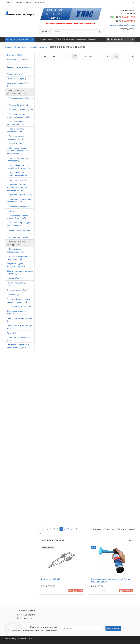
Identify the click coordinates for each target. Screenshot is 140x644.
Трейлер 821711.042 (50, 579)
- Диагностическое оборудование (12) (16, 137)
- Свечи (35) (12, 211)
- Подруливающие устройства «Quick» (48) (17, 174)
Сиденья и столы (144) (17, 290)
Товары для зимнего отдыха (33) (19, 320)
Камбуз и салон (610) (16, 79)
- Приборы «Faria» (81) (17, 180)
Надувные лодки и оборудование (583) (16, 265)
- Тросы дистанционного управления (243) (18, 258)
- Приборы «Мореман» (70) (19, 194)
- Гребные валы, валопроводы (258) (15, 123)
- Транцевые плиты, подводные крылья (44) (17, 250)
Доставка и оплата (23, 2)
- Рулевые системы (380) (18, 206)
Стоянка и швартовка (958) (19, 306)
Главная (9, 47)
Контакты (40, 2)
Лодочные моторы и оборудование (31, 47)
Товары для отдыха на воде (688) (19, 327)
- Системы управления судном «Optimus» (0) (17, 217)
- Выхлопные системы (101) (20, 110)
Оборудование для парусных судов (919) (20, 272)
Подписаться (113, 628)
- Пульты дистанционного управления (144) (19, 200)
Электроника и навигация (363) (18, 339)
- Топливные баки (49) (17, 237)
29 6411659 (125, 17)
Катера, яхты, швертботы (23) (18, 85)
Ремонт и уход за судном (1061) (18, 284)
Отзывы (92, 39)
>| (40, 533)
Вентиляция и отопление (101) (18, 61)
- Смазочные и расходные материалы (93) (19, 224)
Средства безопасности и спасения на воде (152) (18, 301)
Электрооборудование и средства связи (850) (18, 346)
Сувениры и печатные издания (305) (17, 312)
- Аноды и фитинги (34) (18, 105)
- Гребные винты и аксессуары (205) (15, 130)
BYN (126, 2)
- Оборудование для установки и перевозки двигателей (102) (17, 151)
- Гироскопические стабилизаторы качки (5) (18, 116)
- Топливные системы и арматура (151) (18, 243)
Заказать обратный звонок (122, 25)
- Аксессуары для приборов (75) (20, 99)
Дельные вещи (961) (16, 74)
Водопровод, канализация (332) (19, 68)
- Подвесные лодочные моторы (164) (18, 159)
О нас (9, 2)
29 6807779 (125, 21)
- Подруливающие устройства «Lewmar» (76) (19, 167)
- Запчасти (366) (15, 143)
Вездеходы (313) (14, 55)
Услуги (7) (11, 333)
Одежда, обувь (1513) (16, 278)
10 (76, 529)
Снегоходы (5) (13, 295)
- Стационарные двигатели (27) (19, 231)
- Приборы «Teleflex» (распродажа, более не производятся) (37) (17, 187)
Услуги (43, 39)
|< (41, 529)
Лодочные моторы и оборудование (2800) (16, 92)
